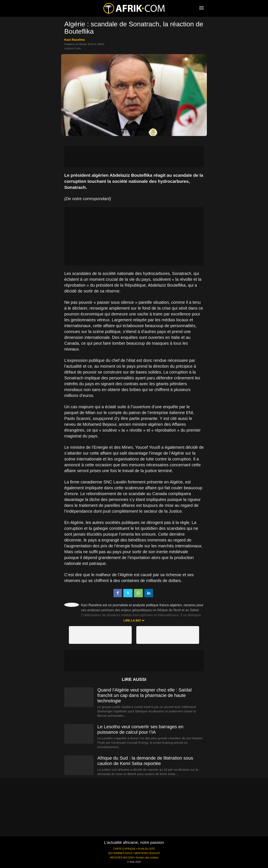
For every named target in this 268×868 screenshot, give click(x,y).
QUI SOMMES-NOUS (120, 853)
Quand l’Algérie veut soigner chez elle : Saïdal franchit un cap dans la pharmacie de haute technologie (144, 695)
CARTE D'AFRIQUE (124, 849)
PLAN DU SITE (146, 849)
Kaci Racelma (75, 40)
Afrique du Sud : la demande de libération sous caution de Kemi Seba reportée (145, 761)
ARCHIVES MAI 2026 (122, 858)
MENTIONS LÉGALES (147, 853)
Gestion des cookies (147, 858)
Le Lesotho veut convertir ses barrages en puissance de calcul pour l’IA (140, 729)
